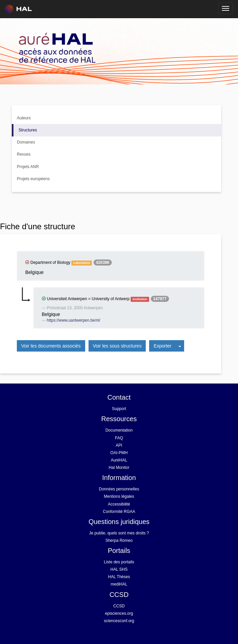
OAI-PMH (119, 453)
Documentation (119, 430)
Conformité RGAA (119, 512)
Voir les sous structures (117, 346)
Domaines (26, 142)
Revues (24, 154)
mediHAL (119, 584)
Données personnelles (119, 489)
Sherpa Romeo (119, 540)
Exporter (162, 346)
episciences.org (119, 613)
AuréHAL (119, 460)
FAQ (119, 438)
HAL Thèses (119, 577)
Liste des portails (119, 562)
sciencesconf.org (119, 621)
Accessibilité (119, 504)
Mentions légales (119, 496)
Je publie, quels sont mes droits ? (119, 533)
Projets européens (33, 179)
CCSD (119, 606)
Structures (28, 130)
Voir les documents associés (51, 346)
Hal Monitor (119, 468)
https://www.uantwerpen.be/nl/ (74, 320)
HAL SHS (119, 569)
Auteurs (24, 118)
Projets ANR (28, 167)
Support (119, 409)
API (119, 445)
